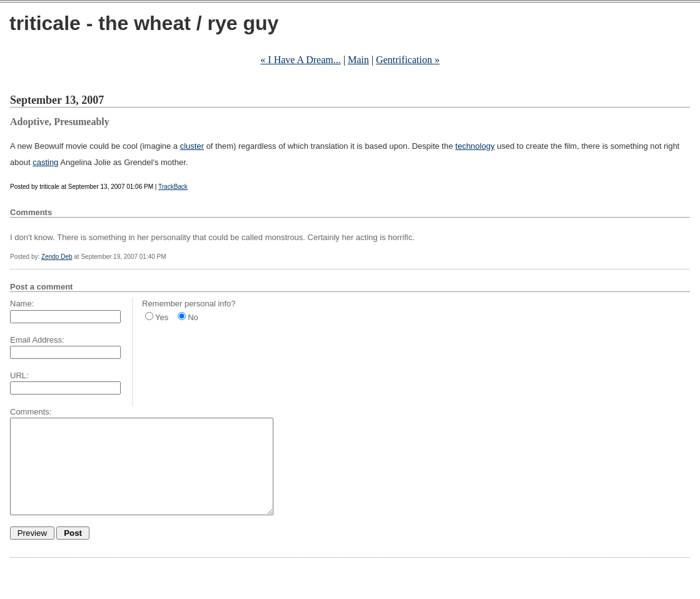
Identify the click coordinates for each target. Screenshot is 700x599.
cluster (192, 146)
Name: (22, 304)
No (193, 317)
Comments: (31, 412)
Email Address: (37, 340)
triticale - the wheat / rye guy (144, 23)
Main (358, 60)
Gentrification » (408, 60)
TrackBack (173, 187)
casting (45, 162)
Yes (162, 317)
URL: (19, 375)
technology (475, 146)
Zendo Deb (57, 257)
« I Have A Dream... (300, 60)
